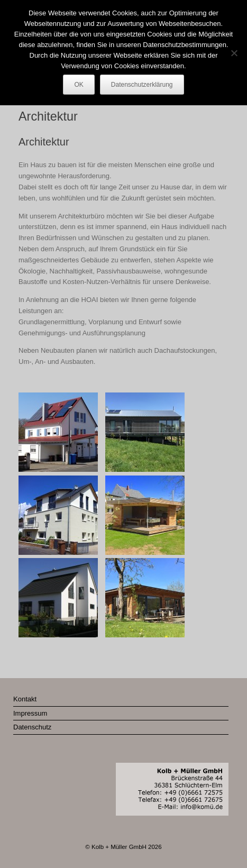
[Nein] (234, 53)
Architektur (44, 142)
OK (79, 85)
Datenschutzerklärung (142, 85)
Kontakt (25, 699)
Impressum (30, 713)
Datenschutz (32, 727)
